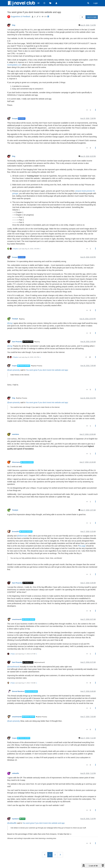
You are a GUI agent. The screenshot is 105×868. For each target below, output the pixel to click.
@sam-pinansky (14, 364)
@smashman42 (40, 656)
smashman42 (17, 613)
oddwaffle (16, 767)
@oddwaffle (12, 817)
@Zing (22, 313)
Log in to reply (92, 11)
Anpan (14, 359)
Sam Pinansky (17, 335)
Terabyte (15, 312)
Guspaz (15, 112)
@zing (10, 317)
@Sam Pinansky (37, 359)
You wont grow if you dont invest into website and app (47, 364)
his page (82, 539)
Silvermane (16, 456)
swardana (16, 428)
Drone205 (15, 525)
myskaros (16, 812)
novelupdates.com (14, 58)
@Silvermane (22, 529)
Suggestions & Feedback (21, 10)
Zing (14, 19)
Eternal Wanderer (18, 685)
